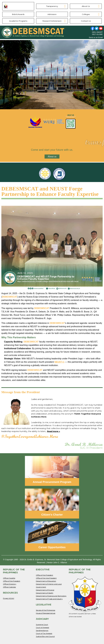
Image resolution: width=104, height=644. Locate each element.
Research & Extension (52, 21)
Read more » (54, 431)
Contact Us (86, 21)
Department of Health (45, 593)
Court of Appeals (42, 627)
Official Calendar (9, 587)
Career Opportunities (52, 547)
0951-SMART (97, 32)
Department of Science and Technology (51, 596)
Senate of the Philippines (45, 610)
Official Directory (10, 584)
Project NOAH (9, 598)
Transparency (52, 6)
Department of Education (46, 581)
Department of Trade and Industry (49, 599)
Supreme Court (42, 625)
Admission (52, 14)
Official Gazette (9, 578)
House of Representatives (46, 613)
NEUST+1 (59, 362)
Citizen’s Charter (52, 515)
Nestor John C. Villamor (57, 563)
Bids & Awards (18, 14)
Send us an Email (96, 37)
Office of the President (12, 581)
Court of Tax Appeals (44, 633)
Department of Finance (45, 590)
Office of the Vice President (46, 578)
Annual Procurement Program (52, 482)
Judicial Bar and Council (45, 636)
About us (52, 157)
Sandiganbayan (42, 630)
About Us (86, 6)
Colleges (86, 14)
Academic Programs (18, 21)
